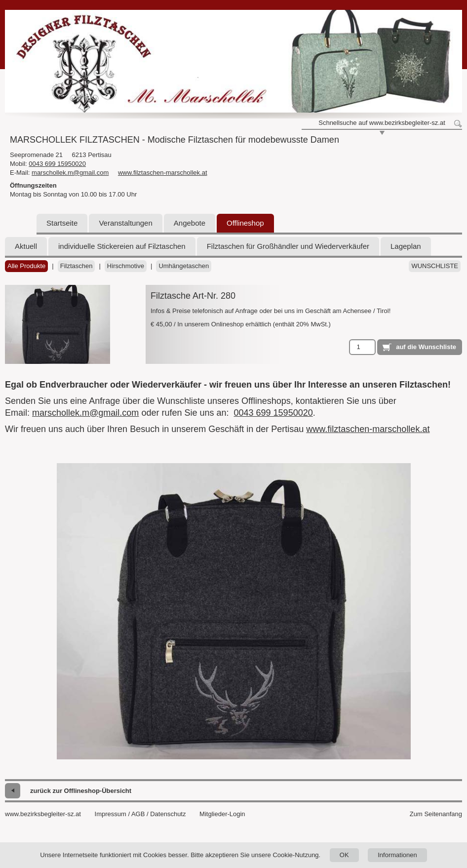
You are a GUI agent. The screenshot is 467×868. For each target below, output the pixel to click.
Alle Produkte (26, 266)
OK (344, 855)
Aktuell (26, 246)
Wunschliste (435, 266)
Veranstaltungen (125, 223)
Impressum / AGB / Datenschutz (140, 814)
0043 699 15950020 (57, 164)
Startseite (62, 223)
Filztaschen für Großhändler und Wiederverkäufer (288, 246)
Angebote (190, 223)
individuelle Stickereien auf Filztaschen (122, 246)
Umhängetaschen (184, 266)
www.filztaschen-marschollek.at (163, 173)
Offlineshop (245, 223)
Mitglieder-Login (222, 814)
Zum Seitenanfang (436, 814)
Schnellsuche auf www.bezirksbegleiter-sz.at (382, 123)
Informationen (397, 855)
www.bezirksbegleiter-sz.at (43, 814)
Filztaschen (77, 266)
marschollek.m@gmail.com (70, 173)
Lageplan (406, 246)
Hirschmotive (126, 266)
